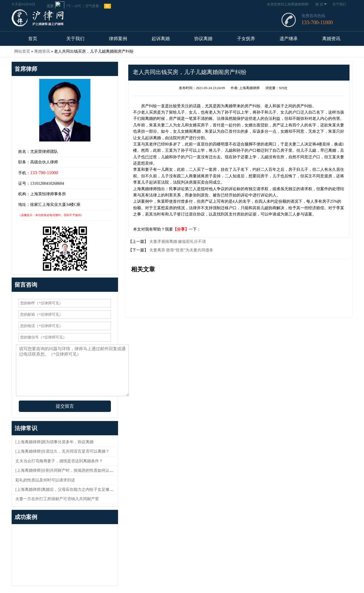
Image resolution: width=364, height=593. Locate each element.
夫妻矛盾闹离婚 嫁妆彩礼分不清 (177, 242)
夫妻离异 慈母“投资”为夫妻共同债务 (181, 250)
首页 (33, 39)
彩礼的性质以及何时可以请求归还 (45, 480)
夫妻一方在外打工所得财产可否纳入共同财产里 (57, 499)
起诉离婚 (161, 39)
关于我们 (339, 4)
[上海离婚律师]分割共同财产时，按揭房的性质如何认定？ (66, 470)
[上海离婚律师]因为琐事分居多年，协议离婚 (54, 442)
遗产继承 (289, 39)
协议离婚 (203, 39)
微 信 (321, 4)
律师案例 (118, 39)
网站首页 (22, 51)
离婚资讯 (331, 39)
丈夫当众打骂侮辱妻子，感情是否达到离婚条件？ (59, 461)
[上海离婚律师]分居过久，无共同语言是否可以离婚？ (62, 451)
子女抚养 (246, 39)
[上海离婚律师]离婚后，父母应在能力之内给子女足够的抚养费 (70, 490)
